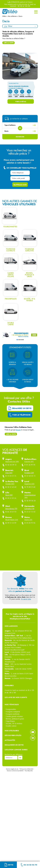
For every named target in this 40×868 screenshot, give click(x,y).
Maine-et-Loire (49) (12, 462)
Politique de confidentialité (26, 769)
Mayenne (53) (29, 484)
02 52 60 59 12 (10, 465)
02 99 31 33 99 (9, 523)
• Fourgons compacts (12, 712)
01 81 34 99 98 (28, 465)
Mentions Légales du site (12, 769)
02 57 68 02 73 (29, 476)
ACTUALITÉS (10, 740)
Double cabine (11, 726)
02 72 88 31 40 (29, 487)
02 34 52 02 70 (30, 865)
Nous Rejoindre (29, 771)
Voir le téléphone (21, 415)
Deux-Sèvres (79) (11, 509)
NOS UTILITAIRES (12, 731)
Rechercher (20, 137)
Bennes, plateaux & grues (15, 719)
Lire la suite (9, 43)
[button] (20, 350)
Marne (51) (28, 520)
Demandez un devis (22, 408)
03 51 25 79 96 (29, 523)
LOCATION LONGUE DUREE (16, 750)
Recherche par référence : (14, 754)
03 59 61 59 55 (9, 498)
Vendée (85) (10, 484)
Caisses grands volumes (14, 716)
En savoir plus (26, 599)
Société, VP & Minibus (14, 724)
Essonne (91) (29, 462)
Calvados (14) (29, 509)
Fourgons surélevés (13, 714)
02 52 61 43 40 (10, 487)
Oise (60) (9, 473)
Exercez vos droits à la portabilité (15, 771)
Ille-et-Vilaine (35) (12, 520)
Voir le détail (21, 102)
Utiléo (4, 16)
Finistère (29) (29, 473)
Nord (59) (9, 495)
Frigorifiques (10, 721)
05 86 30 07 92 (10, 512)
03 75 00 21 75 (9, 476)
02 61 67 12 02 (29, 512)
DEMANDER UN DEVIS (14, 745)
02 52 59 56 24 (29, 501)
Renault (18, 430)
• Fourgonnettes (10, 709)
